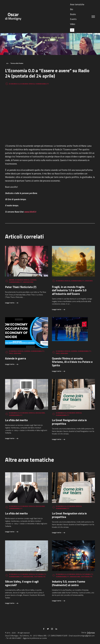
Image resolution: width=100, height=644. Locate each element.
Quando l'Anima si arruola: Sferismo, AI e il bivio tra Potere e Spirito (72, 362)
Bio (72, 9)
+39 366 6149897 (15, 638)
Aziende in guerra (15, 358)
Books (73, 14)
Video (73, 24)
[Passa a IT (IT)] (72, 30)
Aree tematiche (77, 4)
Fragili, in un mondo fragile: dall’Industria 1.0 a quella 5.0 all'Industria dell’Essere (69, 290)
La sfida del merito (16, 420)
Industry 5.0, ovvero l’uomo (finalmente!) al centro (69, 583)
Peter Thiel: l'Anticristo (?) (21, 287)
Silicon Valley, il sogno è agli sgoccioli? (22, 583)
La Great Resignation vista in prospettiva (69, 422)
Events (73, 19)
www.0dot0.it (30, 212)
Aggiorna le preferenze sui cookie (35, 638)
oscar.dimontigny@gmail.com (84, 636)
